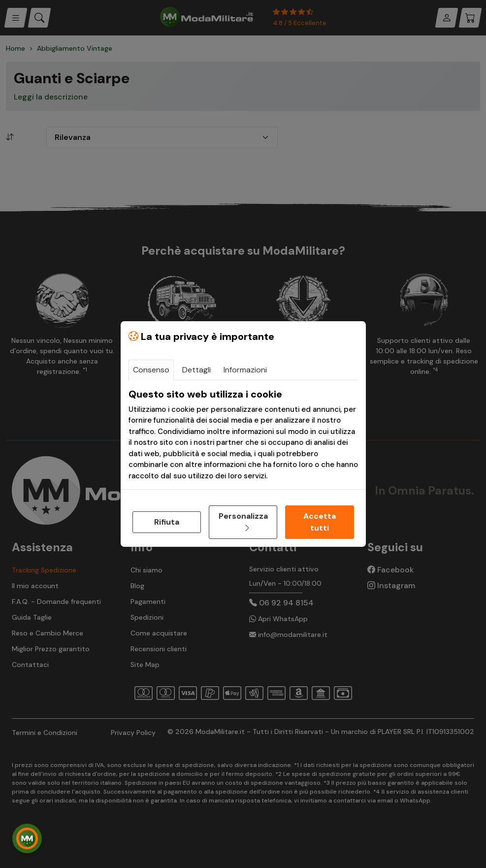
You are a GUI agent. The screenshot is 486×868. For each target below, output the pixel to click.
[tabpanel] (243, 435)
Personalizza (243, 522)
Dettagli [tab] (196, 370)
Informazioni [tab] (245, 370)
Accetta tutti (320, 522)
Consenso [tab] (151, 370)
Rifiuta (167, 522)
